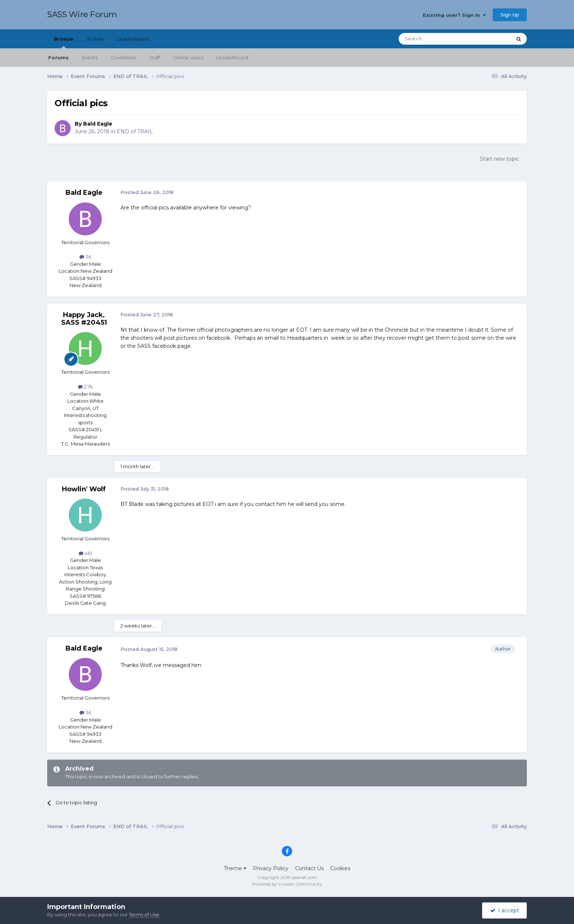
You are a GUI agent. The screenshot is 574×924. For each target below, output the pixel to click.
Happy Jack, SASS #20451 (84, 319)
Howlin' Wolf (84, 489)
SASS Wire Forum (82, 14)
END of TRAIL (135, 131)
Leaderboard (232, 57)
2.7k (85, 387)
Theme (235, 868)
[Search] (437, 39)
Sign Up (510, 15)
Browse (64, 42)
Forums (59, 57)
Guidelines (123, 57)
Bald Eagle (98, 124)
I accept (505, 910)
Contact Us (309, 868)
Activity (95, 39)
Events (90, 57)
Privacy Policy (271, 868)
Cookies (340, 868)
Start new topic (500, 159)
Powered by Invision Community (287, 884)
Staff (154, 57)
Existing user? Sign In (454, 15)
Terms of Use (144, 914)
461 (85, 553)
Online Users (188, 57)
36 (85, 257)
